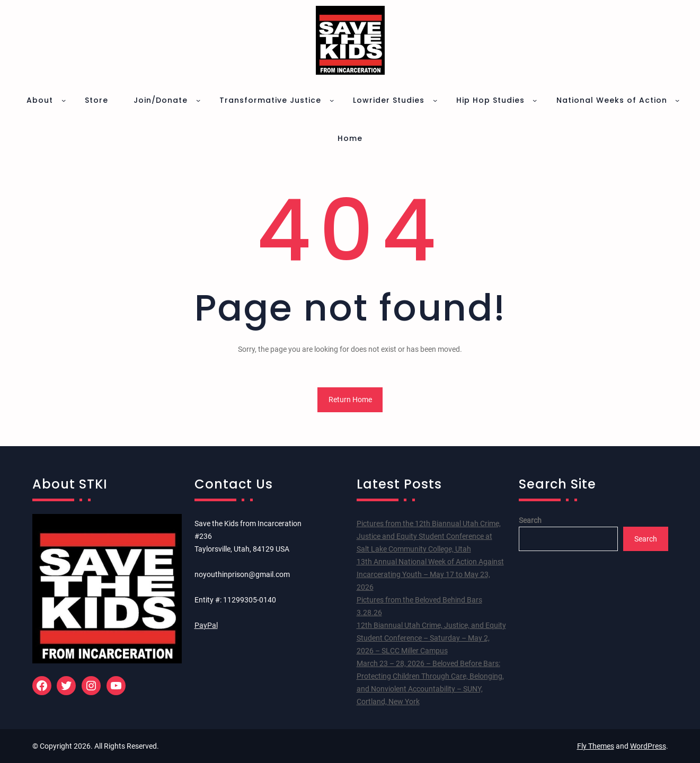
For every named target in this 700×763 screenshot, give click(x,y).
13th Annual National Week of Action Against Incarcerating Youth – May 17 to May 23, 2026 (430, 574)
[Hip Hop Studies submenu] (535, 100)
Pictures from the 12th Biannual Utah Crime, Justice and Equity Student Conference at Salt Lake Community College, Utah (429, 536)
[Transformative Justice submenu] (332, 100)
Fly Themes (596, 746)
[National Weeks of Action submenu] (677, 100)
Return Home (350, 400)
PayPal (206, 625)
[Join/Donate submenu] (198, 100)
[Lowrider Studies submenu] (435, 100)
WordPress (648, 746)
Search (530, 520)
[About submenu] (64, 100)
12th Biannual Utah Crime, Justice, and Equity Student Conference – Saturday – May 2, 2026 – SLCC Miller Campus (431, 638)
